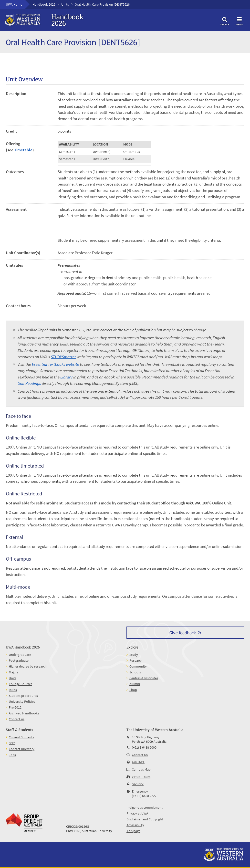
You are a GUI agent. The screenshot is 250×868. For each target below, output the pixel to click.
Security (138, 784)
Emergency (140, 791)
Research (136, 660)
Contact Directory (22, 749)
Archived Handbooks (24, 713)
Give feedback (183, 633)
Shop (133, 690)
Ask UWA (138, 762)
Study (134, 655)
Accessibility (135, 825)
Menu (239, 21)
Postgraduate (19, 660)
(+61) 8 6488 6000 (144, 747)
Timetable (23, 150)
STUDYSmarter (63, 357)
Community (138, 666)
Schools (135, 672)
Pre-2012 (15, 707)
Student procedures (23, 696)
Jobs (12, 755)
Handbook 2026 (44, 4)
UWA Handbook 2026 (23, 647)
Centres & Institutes (144, 678)
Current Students (21, 737)
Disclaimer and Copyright (145, 819)
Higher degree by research (28, 666)
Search (225, 21)
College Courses (21, 684)
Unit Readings (29, 383)
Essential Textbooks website (55, 364)
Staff (12, 743)
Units (65, 4)
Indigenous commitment (145, 807)
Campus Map (141, 769)
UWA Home (14, 4)
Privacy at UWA (137, 813)
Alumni (135, 684)
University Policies (22, 701)
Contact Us (140, 755)
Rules (13, 690)
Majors (14, 672)
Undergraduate (20, 655)
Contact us (17, 719)
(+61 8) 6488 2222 (144, 796)
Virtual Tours (141, 777)
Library (66, 377)
